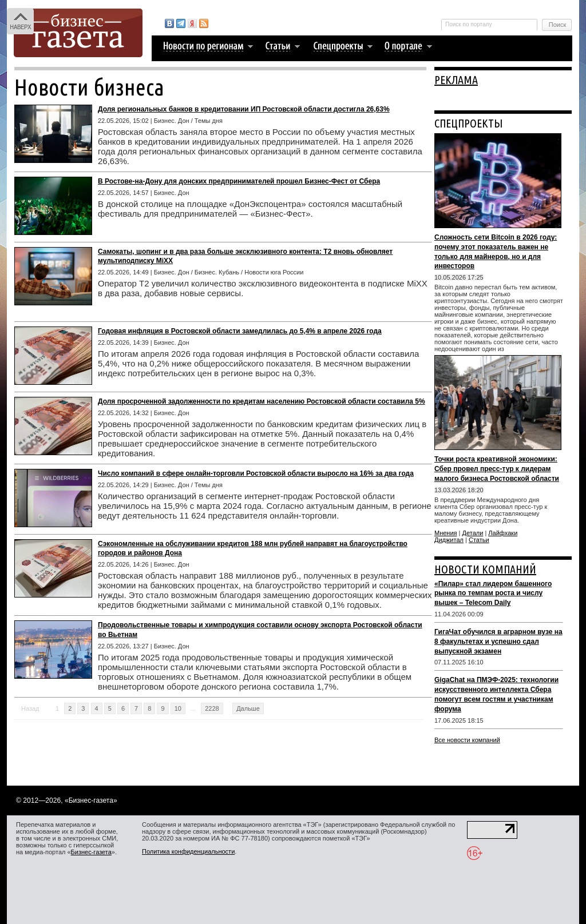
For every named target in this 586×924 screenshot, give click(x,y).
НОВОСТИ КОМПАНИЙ (485, 569)
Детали (473, 533)
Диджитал (449, 540)
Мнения (446, 533)
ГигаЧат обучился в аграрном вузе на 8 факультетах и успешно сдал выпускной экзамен (498, 642)
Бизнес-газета (91, 852)
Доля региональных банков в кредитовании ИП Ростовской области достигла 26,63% (244, 109)
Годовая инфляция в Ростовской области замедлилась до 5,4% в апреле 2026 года (240, 331)
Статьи (479, 540)
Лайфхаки (503, 533)
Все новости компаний (467, 740)
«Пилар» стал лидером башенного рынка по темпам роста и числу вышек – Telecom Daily (493, 594)
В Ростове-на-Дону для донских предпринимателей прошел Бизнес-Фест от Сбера (239, 181)
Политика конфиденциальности (188, 851)
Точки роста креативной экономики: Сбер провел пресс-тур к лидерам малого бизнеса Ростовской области (497, 469)
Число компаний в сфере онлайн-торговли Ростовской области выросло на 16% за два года (256, 473)
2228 (212, 708)
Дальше (248, 708)
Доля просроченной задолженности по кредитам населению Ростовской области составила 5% (262, 401)
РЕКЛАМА (456, 80)
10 (178, 708)
